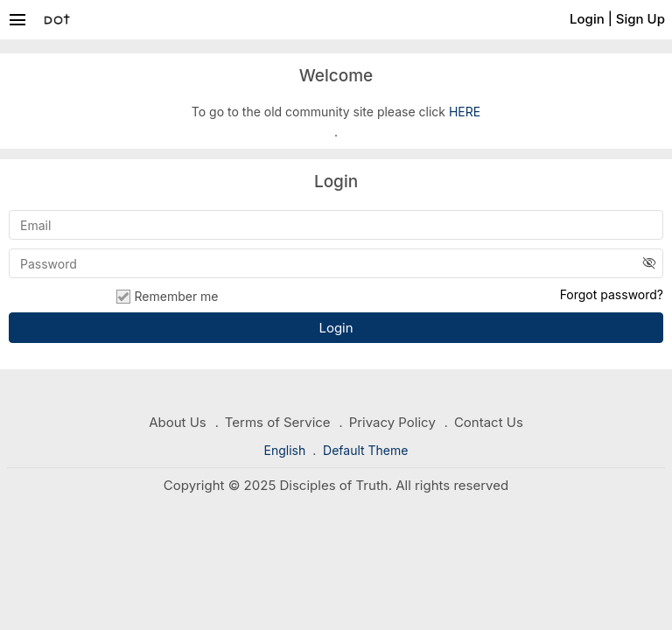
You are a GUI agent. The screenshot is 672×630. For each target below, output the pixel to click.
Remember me (167, 297)
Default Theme (365, 450)
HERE (465, 112)
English (287, 450)
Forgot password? (612, 294)
